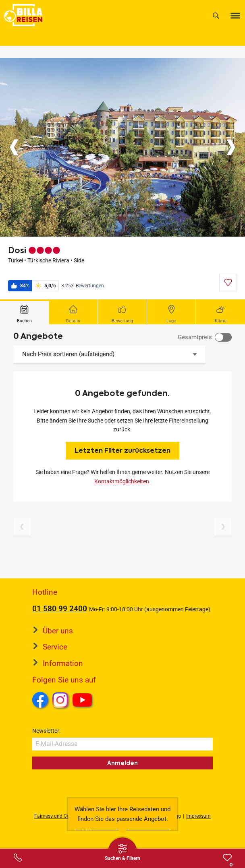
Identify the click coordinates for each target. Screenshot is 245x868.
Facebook (40, 700)
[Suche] (216, 15)
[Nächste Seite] (223, 527)
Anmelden (122, 763)
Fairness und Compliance (62, 816)
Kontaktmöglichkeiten (122, 481)
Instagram (60, 700)
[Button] (14, 147)
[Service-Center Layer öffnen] (18, 858)
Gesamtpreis (195, 337)
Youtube (84, 701)
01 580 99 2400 (60, 609)
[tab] (25, 312)
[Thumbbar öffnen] (122, 852)
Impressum (198, 816)
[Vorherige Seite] (22, 527)
